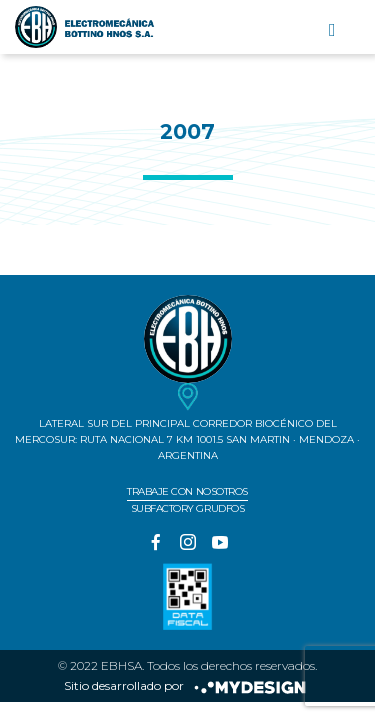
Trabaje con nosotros (187, 491)
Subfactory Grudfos (187, 508)
